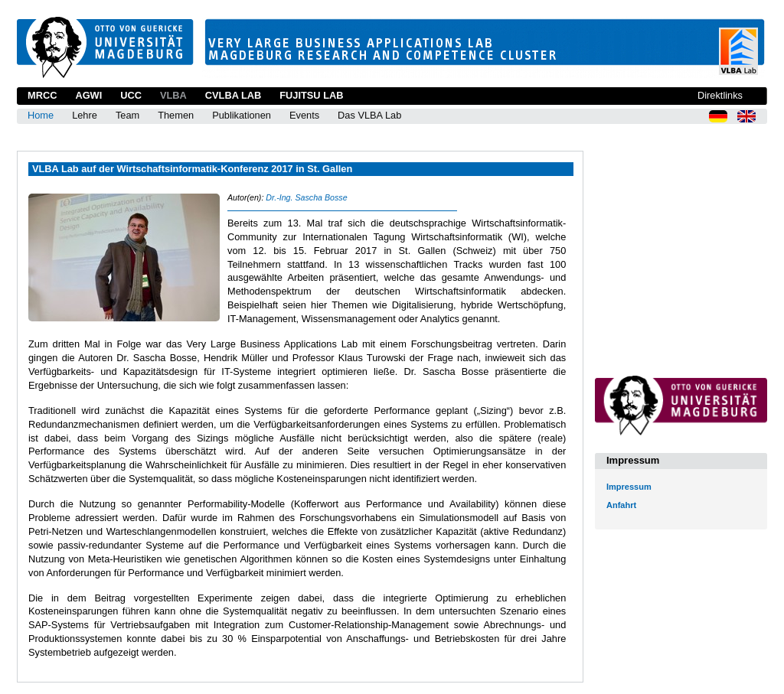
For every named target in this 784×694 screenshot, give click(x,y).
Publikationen (242, 115)
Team (127, 115)
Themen (176, 115)
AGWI (88, 95)
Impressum (629, 487)
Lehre (85, 115)
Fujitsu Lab (311, 95)
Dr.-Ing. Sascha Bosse (306, 197)
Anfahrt (621, 505)
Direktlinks (720, 95)
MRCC (42, 95)
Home (41, 115)
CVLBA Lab (233, 95)
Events (304, 115)
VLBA (173, 95)
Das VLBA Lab (369, 115)
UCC (131, 95)
